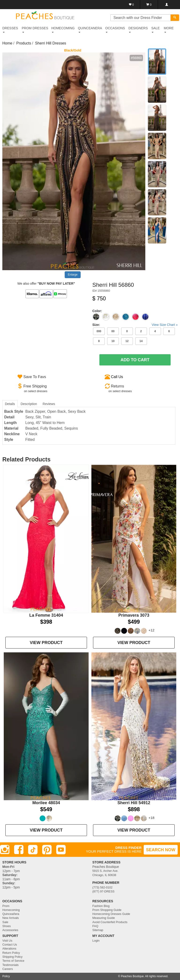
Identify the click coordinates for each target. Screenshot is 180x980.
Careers (8, 969)
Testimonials (10, 965)
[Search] (175, 18)
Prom (6, 906)
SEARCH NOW (161, 850)
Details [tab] (10, 404)
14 (141, 341)
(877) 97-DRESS (103, 892)
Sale (5, 922)
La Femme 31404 (46, 615)
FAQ (95, 926)
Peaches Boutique (132, 976)
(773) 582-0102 (102, 888)
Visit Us (7, 941)
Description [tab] (29, 404)
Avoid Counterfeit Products (110, 922)
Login (96, 941)
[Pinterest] (47, 850)
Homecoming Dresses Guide (111, 914)
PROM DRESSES (35, 29)
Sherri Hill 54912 (134, 803)
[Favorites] (131, 5)
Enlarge (73, 275)
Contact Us (10, 945)
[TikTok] (33, 850)
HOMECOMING (63, 29)
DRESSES (10, 29)
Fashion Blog (101, 906)
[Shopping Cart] (149, 5)
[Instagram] (5, 850)
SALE (155, 29)
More (169, 29)
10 (113, 341)
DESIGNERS (138, 29)
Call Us (117, 377)
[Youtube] (61, 850)
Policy (6, 976)
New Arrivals (11, 918)
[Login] (167, 5)
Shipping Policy (12, 957)
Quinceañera (11, 914)
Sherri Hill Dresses (51, 43)
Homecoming (11, 910)
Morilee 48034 (46, 803)
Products (24, 43)
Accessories (10, 930)
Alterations (9, 949)
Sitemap (98, 930)
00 (113, 331)
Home (7, 43)
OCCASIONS (115, 29)
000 (99, 331)
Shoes (7, 926)
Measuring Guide (104, 918)
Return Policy (11, 953)
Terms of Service (13, 961)
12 (127, 341)
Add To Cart (135, 360)
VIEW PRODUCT (46, 643)
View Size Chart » (165, 325)
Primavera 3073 (134, 615)
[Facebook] (19, 850)
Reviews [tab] (49, 404)
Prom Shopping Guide (107, 910)
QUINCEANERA (90, 29)
